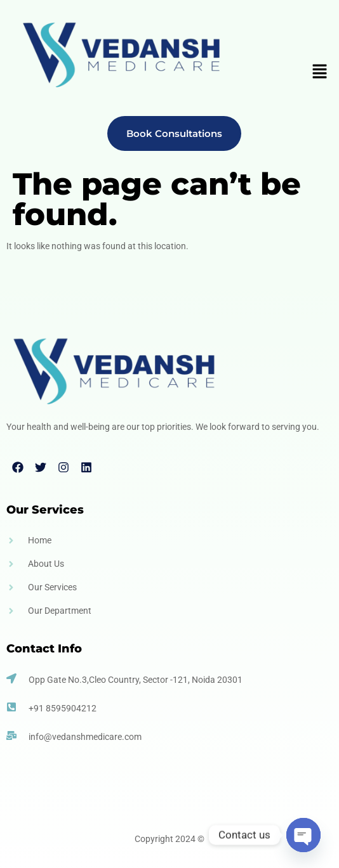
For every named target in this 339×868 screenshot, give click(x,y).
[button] (320, 73)
